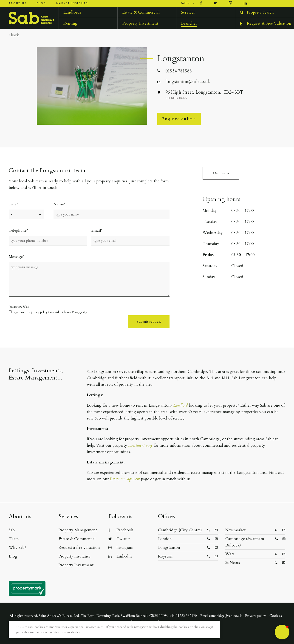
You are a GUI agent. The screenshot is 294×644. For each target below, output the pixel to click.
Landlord (181, 405)
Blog (41, 3)
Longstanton (169, 548)
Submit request (149, 322)
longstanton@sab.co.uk (188, 81)
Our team (221, 173)
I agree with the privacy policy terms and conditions (50, 312)
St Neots (233, 563)
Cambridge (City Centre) (180, 530)
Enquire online (179, 119)
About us (18, 3)
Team (14, 539)
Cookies (276, 616)
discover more (94, 627)
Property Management (78, 530)
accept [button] (209, 627)
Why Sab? (17, 548)
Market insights (72, 3)
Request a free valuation (79, 548)
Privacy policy (79, 312)
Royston (165, 556)
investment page (140, 445)
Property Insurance (75, 556)
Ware (230, 554)
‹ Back (14, 35)
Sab (12, 530)
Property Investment (76, 565)
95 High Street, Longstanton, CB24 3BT (204, 94)
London (165, 539)
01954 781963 (178, 71)
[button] (282, 632)
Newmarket (235, 530)
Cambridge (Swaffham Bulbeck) (245, 542)
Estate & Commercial (77, 539)
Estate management (125, 479)
